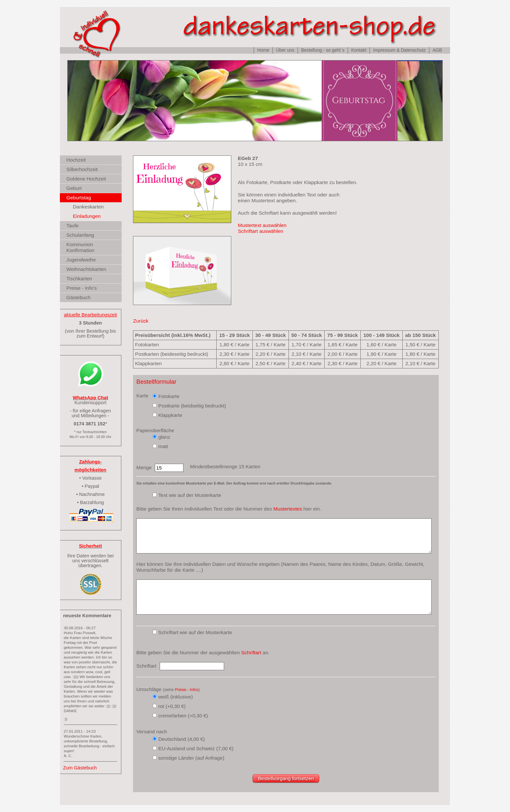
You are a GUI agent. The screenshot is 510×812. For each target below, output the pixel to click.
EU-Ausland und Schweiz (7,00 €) (196, 748)
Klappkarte (170, 415)
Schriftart (251, 652)
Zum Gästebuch (80, 768)
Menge (144, 467)
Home (263, 50)
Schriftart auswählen (260, 231)
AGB (437, 50)
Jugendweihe (81, 260)
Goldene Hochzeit (86, 179)
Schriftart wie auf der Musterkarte (195, 632)
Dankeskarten (88, 207)
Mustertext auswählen (262, 225)
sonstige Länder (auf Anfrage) (191, 758)
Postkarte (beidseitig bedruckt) (192, 406)
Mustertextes (288, 509)
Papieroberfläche (155, 430)
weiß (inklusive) (176, 697)
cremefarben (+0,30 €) (183, 716)
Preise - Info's (81, 288)
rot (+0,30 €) (172, 706)
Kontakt (359, 50)
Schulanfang (80, 235)
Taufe (73, 226)
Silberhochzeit (82, 169)
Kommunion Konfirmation (80, 247)
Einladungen (87, 216)
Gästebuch (78, 297)
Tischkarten (79, 279)
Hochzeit (76, 160)
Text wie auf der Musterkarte (190, 495)
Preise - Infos (187, 690)
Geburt (74, 188)
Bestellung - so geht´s (323, 50)
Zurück (141, 321)
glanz (164, 437)
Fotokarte (169, 396)
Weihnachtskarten (86, 269)
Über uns (285, 50)
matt (163, 446)
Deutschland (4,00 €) (182, 739)
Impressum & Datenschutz (399, 50)
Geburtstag (79, 198)
